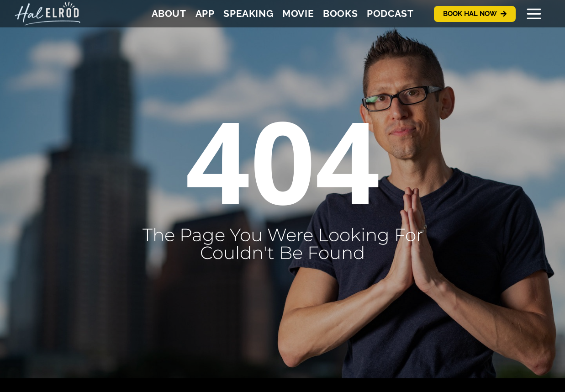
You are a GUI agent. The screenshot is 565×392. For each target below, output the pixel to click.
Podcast (390, 13)
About (169, 13)
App (205, 13)
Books (340, 13)
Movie (298, 13)
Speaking (248, 13)
